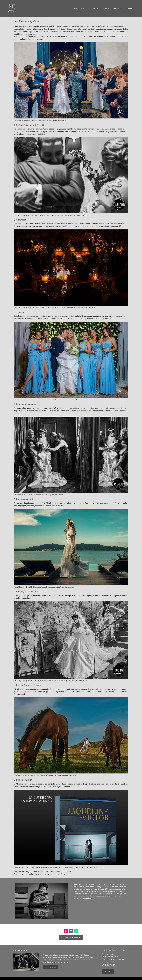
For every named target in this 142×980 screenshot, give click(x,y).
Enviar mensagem (110, 954)
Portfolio (106, 8)
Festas (96, 8)
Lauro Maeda (118, 8)
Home (75, 8)
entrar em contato (71, 937)
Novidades (85, 8)
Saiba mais (51, 967)
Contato (130, 8)
